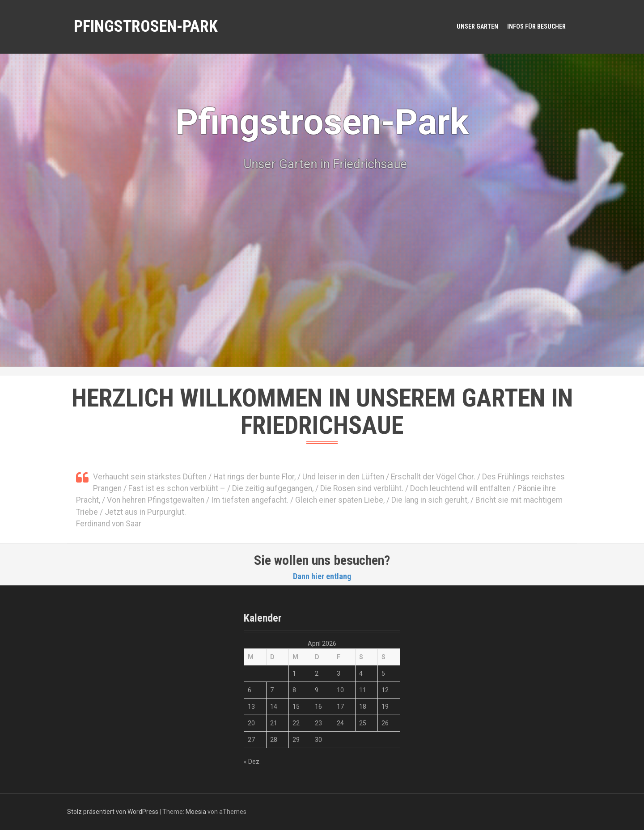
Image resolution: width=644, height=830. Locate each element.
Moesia (196, 812)
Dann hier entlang (322, 576)
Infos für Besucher (536, 26)
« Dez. (252, 762)
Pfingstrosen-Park (146, 26)
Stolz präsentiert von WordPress (113, 812)
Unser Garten (477, 26)
